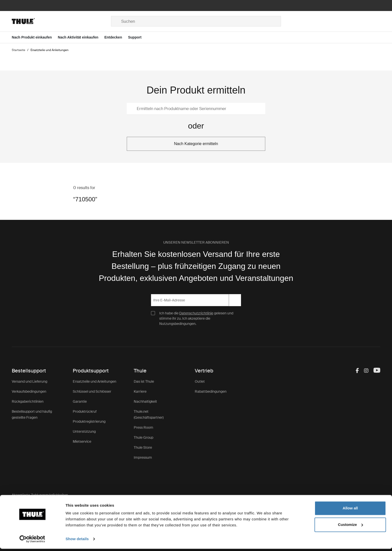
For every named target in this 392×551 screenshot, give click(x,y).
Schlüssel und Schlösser (92, 391)
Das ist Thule (144, 381)
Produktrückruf (85, 411)
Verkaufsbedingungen (29, 391)
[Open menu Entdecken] (116, 37)
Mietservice (82, 441)
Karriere (140, 391)
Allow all (350, 510)
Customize (350, 527)
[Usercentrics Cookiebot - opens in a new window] (32, 541)
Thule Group (143, 437)
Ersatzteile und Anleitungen (94, 381)
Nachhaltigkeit (145, 401)
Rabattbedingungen (211, 391)
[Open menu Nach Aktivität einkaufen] (81, 37)
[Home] (61, 21)
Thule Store (143, 447)
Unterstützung (84, 431)
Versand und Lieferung (29, 381)
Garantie (80, 401)
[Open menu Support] (138, 37)
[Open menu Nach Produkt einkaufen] (35, 37)
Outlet (200, 381)
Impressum (143, 457)
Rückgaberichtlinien (28, 401)
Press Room (143, 427)
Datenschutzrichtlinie (196, 313)
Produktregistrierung (89, 421)
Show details (77, 541)
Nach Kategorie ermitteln (196, 144)
